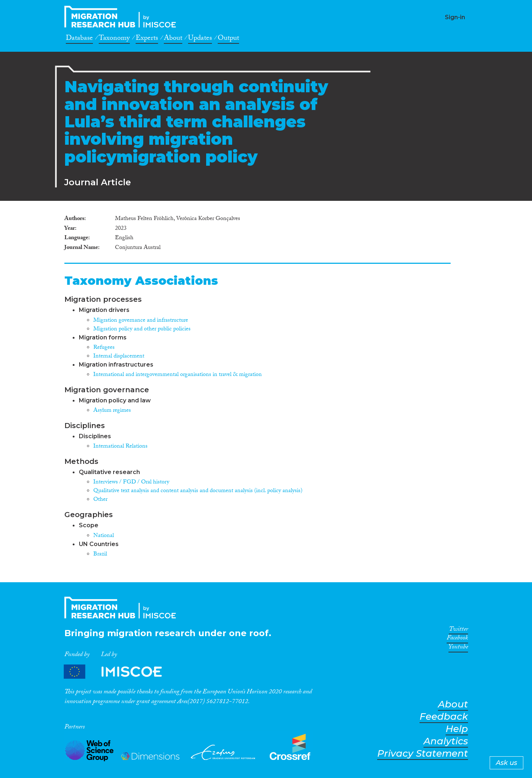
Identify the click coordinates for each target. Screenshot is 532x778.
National (104, 536)
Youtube (458, 648)
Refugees (104, 348)
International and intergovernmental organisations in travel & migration (178, 375)
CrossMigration (122, 17)
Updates (200, 39)
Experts (147, 39)
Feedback (444, 717)
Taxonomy (114, 39)
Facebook (457, 639)
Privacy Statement (423, 754)
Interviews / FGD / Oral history (131, 483)
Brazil (100, 555)
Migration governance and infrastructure (141, 321)
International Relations (120, 447)
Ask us (507, 763)
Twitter (458, 630)
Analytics (446, 741)
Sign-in (455, 17)
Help (457, 729)
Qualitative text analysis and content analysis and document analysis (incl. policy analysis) (198, 491)
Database (79, 39)
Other (100, 500)
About (173, 39)
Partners (119, 672)
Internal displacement (119, 357)
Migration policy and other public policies (142, 329)
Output (228, 39)
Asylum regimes (112, 411)
